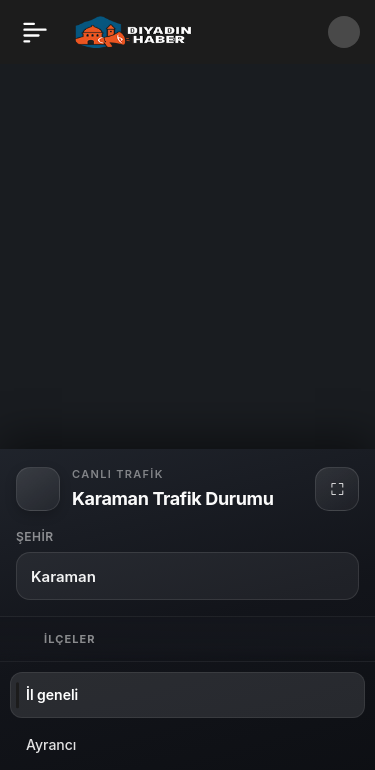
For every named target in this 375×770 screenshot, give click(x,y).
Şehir (35, 536)
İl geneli (52, 694)
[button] (344, 32)
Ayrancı (51, 744)
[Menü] (35, 32)
